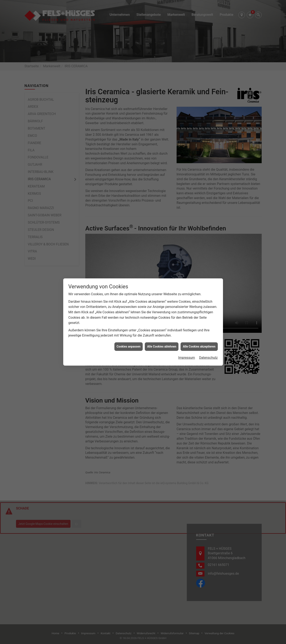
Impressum (187, 234)
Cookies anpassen (129, 223)
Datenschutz (208, 234)
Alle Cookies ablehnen (162, 223)
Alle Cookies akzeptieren (199, 223)
